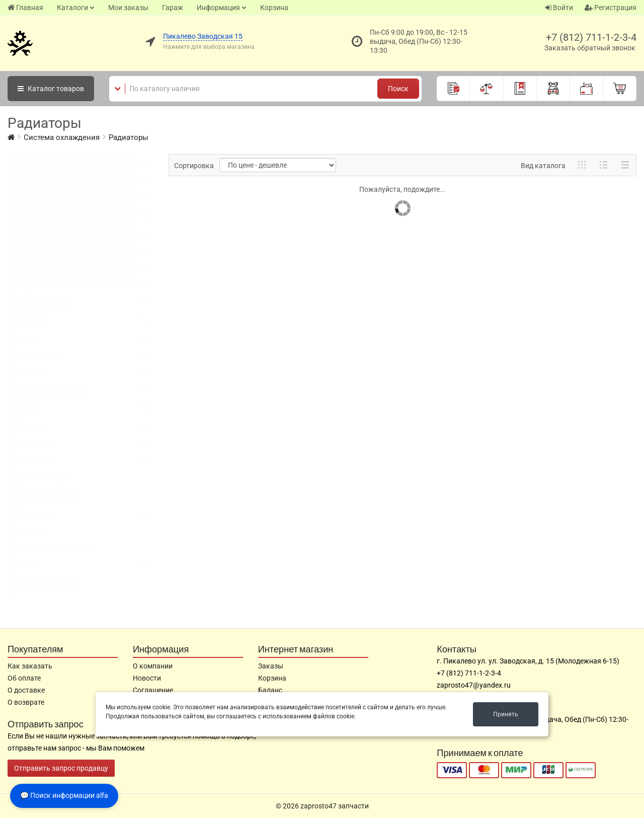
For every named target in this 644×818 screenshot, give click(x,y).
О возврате (26, 702)
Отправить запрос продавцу (61, 768)
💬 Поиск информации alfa (64, 795)
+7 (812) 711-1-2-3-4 (591, 37)
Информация (218, 8)
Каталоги (72, 8)
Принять (506, 714)
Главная (25, 8)
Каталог (51, 89)
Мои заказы (128, 8)
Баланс (270, 690)
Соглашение (153, 690)
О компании (153, 666)
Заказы (271, 666)
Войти (559, 8)
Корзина (274, 8)
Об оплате (24, 678)
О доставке (26, 690)
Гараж (173, 8)
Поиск (398, 89)
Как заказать (30, 666)
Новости (147, 678)
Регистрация (611, 8)
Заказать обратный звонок (590, 48)
